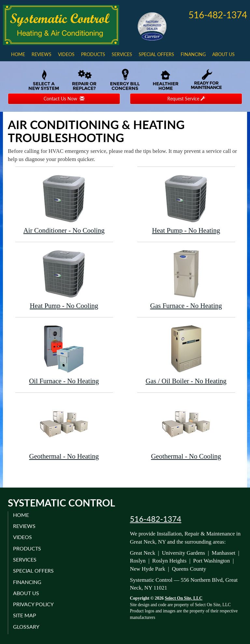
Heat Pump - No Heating (186, 204)
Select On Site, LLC (184, 598)
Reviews (42, 54)
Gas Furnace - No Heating (186, 279)
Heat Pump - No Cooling (64, 279)
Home (18, 54)
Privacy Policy (33, 604)
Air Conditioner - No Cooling (64, 204)
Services (122, 54)
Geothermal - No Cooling (186, 430)
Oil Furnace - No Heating (64, 354)
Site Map (25, 615)
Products (93, 54)
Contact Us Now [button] (64, 99)
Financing (193, 54)
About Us (223, 54)
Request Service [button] (186, 99)
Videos (66, 54)
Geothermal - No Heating (64, 430)
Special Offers (156, 54)
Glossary (26, 627)
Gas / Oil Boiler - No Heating (186, 354)
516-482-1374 (156, 519)
